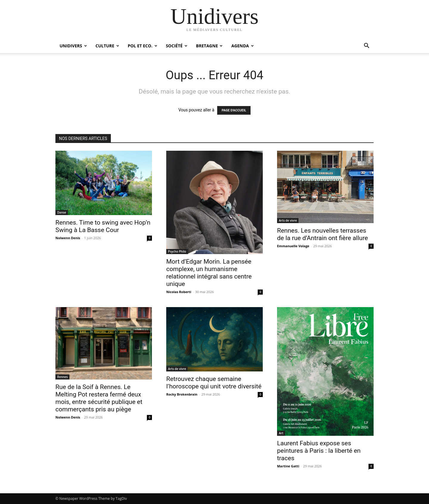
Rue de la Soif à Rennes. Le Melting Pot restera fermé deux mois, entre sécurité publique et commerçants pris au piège (99, 398)
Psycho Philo (177, 251)
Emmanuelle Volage (293, 246)
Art (281, 433)
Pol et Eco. (143, 46)
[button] (366, 46)
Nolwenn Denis (68, 238)
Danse (62, 212)
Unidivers (73, 46)
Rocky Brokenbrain (182, 394)
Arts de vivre (288, 220)
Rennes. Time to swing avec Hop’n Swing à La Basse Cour (103, 226)
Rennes (62, 377)
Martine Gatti (288, 466)
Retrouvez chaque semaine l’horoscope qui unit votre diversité (214, 383)
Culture (107, 46)
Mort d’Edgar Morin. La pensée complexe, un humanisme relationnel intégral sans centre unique (209, 273)
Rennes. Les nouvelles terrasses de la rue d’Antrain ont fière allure (322, 234)
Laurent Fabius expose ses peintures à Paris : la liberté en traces (319, 451)
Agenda (242, 46)
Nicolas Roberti (179, 292)
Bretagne (209, 46)
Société (177, 46)
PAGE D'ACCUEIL (234, 110)
